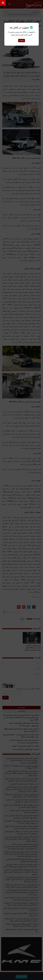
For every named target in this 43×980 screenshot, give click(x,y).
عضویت (22, 40)
